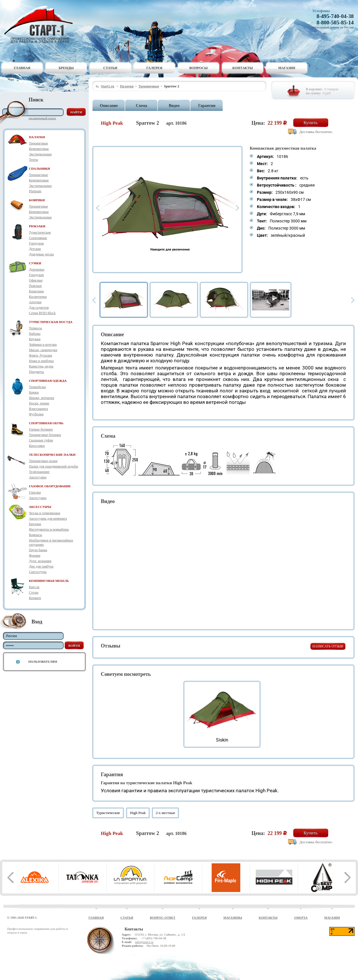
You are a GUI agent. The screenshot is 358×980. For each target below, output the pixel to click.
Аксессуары (38, 477)
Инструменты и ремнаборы (49, 529)
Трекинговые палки (43, 461)
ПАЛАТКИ (37, 137)
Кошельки (36, 291)
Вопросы (198, 68)
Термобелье (38, 387)
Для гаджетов (39, 308)
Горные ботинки (41, 429)
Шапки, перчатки (42, 398)
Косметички (38, 297)
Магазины (233, 918)
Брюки (34, 392)
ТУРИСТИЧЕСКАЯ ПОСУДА (51, 322)
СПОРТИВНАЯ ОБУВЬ (46, 423)
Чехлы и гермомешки (45, 513)
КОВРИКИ (37, 200)
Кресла (34, 587)
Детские (35, 249)
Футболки (36, 414)
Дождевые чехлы (41, 254)
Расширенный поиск (42, 118)
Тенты (34, 160)
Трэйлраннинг (39, 472)
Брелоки (35, 524)
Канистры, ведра (41, 366)
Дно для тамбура (41, 566)
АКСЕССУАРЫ (40, 507)
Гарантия (207, 106)
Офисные (36, 280)
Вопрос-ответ (163, 918)
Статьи (110, 68)
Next (237, 208)
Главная (22, 68)
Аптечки (35, 302)
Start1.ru (108, 86)
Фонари (35, 555)
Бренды (66, 68)
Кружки (35, 339)
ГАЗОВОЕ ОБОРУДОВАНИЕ (50, 486)
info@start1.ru (144, 942)
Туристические (40, 232)
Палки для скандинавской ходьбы (53, 466)
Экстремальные (40, 154)
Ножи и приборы (41, 361)
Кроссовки (37, 446)
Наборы (35, 334)
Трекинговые (39, 143)
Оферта (301, 918)
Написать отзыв (328, 646)
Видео (174, 106)
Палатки (127, 86)
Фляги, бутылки (41, 355)
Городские (37, 243)
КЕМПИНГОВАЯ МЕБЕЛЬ (49, 581)
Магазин (287, 68)
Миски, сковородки (43, 350)
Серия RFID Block (42, 313)
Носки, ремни (39, 403)
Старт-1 (41, 25)
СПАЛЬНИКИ (40, 169)
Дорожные (37, 269)
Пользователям (43, 662)
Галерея (154, 68)
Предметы (36, 372)
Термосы (35, 328)
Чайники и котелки (43, 345)
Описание (109, 106)
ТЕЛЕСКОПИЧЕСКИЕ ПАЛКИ (52, 455)
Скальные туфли (41, 440)
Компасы (36, 535)
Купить (311, 123)
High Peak (138, 813)
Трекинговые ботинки (45, 435)
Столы (34, 592)
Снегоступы (38, 572)
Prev (98, 208)
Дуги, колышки (40, 561)
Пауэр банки (38, 550)
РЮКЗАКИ (37, 226)
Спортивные (38, 238)
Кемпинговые (39, 149)
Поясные (35, 286)
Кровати (35, 598)
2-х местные (166, 813)
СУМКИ (35, 263)
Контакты (243, 68)
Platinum (35, 191)
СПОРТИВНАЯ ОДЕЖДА (48, 381)
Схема (141, 106)
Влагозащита (38, 409)
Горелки (35, 492)
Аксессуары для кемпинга (48, 519)
